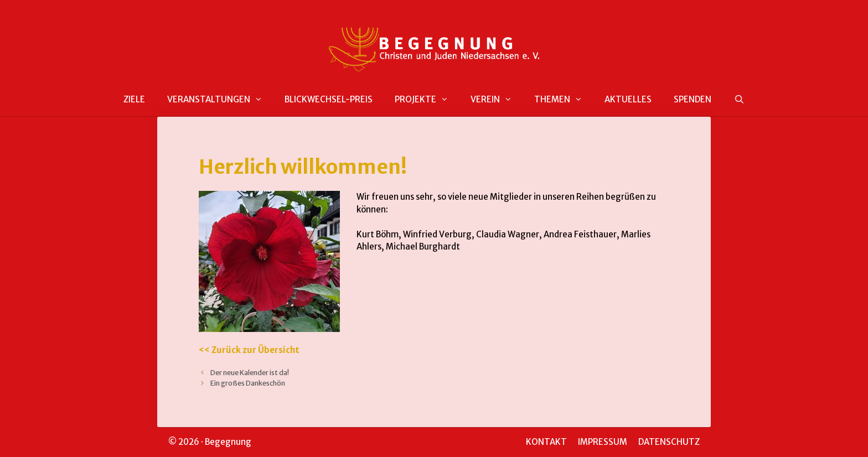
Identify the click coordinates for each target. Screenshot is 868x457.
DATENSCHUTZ (669, 442)
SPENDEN (693, 99)
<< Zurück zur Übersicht (249, 350)
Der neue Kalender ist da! (250, 372)
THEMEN (564, 100)
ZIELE (134, 99)
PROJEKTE (427, 100)
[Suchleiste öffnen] (739, 100)
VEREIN (497, 100)
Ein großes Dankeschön (248, 383)
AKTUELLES (628, 99)
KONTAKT (546, 442)
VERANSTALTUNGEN (220, 100)
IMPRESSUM (603, 442)
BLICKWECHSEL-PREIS (329, 99)
